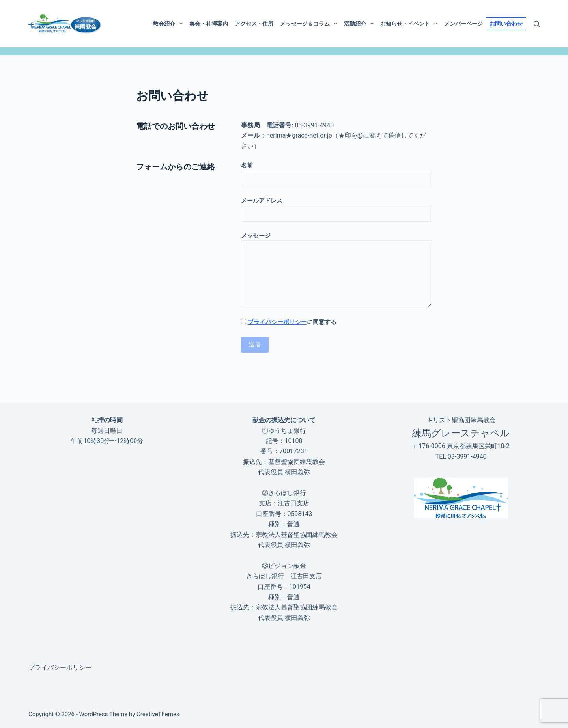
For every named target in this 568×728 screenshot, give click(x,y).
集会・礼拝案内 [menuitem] (209, 24)
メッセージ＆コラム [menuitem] (310, 24)
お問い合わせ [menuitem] (506, 24)
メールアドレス (336, 207)
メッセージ (336, 270)
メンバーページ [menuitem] (463, 24)
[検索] (537, 24)
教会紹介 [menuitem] (169, 24)
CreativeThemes (158, 714)
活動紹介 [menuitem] (360, 24)
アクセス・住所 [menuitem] (254, 24)
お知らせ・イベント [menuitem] (410, 24)
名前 (336, 172)
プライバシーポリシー (277, 322)
